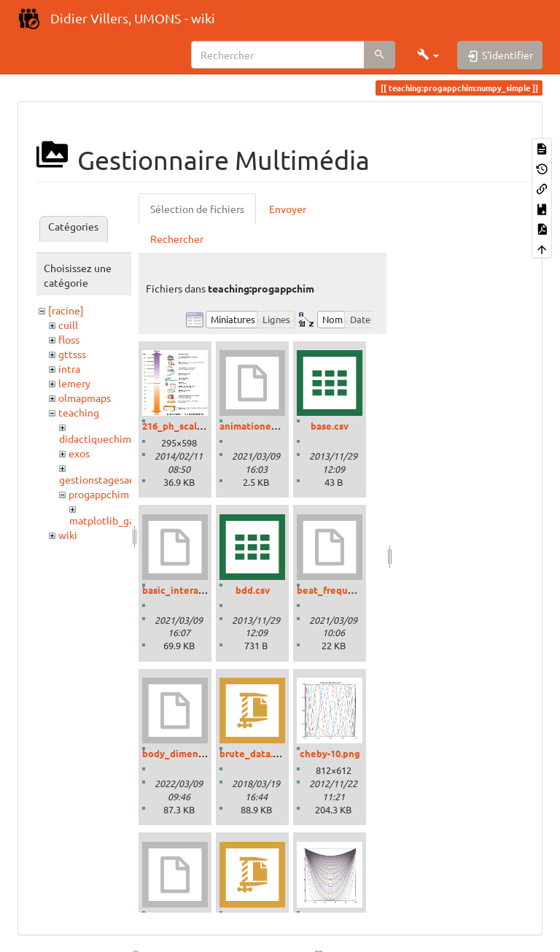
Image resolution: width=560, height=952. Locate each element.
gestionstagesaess (101, 479)
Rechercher (177, 239)
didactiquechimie (100, 438)
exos (79, 453)
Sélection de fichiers (197, 209)
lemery (74, 383)
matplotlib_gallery (112, 520)
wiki (68, 535)
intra (69, 368)
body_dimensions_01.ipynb (203, 753)
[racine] (66, 310)
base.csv (330, 426)
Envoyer (288, 209)
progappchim (99, 494)
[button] (428, 55)
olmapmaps (85, 398)
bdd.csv (253, 590)
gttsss (72, 354)
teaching (79, 412)
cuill (68, 325)
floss (69, 339)
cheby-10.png (330, 753)
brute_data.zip (253, 753)
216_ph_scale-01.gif (186, 426)
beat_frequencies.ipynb (351, 590)
